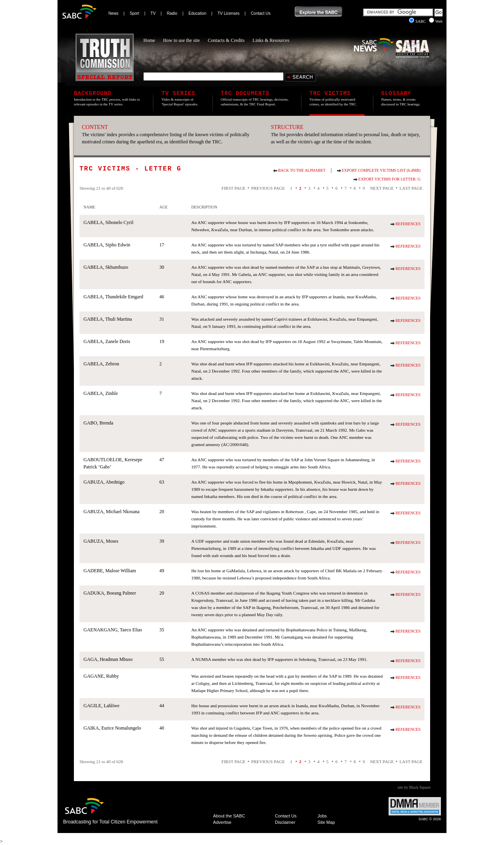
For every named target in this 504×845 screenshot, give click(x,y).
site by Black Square (414, 787)
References (408, 224)
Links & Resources (271, 40)
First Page (234, 188)
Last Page (411, 188)
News (114, 13)
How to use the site (181, 40)
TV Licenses (229, 13)
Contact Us (261, 13)
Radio (172, 13)
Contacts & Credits (226, 40)
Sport (135, 13)
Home (149, 40)
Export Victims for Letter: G (389, 179)
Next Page (382, 188)
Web (436, 21)
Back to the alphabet (302, 170)
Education (197, 13)
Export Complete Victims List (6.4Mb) (381, 170)
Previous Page (268, 188)
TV (153, 13)
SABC (418, 21)
